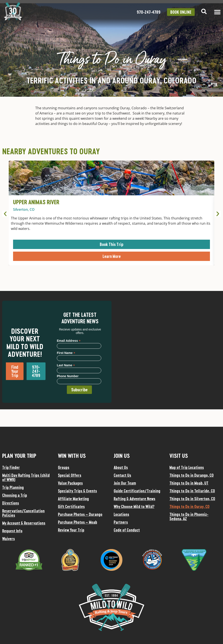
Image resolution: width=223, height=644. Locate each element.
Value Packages (70, 483)
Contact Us (122, 475)
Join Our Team (125, 483)
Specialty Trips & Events (77, 491)
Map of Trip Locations (187, 467)
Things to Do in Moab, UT (189, 483)
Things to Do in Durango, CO (192, 475)
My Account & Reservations (24, 523)
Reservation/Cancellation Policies (23, 513)
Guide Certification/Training (137, 491)
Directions (11, 503)
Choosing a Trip (15, 495)
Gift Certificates (71, 506)
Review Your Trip (71, 530)
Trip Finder (11, 467)
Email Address (69, 341)
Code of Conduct (127, 530)
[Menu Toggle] (217, 12)
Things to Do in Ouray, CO (189, 506)
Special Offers (70, 475)
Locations (121, 514)
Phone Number (68, 376)
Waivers (8, 539)
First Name (66, 353)
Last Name (66, 365)
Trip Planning (13, 487)
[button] (5, 214)
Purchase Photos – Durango (80, 514)
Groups (64, 467)
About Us (121, 467)
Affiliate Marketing (73, 499)
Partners (121, 522)
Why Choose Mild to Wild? (134, 506)
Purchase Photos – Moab (78, 522)
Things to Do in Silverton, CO (192, 499)
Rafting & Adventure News (134, 499)
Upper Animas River (36, 202)
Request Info (12, 531)
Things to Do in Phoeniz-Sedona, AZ (189, 516)
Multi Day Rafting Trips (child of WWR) (26, 477)
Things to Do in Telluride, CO (192, 491)
